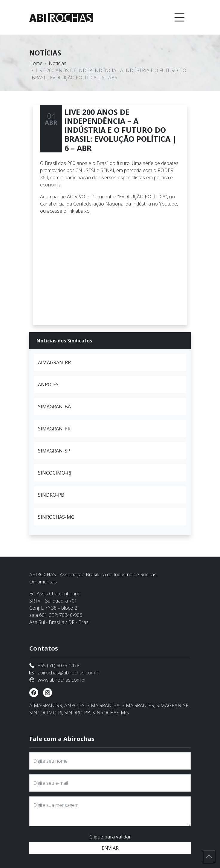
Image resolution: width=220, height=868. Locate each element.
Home (36, 63)
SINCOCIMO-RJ (55, 473)
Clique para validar (110, 837)
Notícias (58, 63)
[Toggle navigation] (179, 17)
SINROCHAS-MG (56, 517)
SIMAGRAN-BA (54, 407)
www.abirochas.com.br (62, 680)
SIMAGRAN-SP (54, 451)
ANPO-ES (48, 384)
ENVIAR (110, 848)
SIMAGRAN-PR (54, 429)
